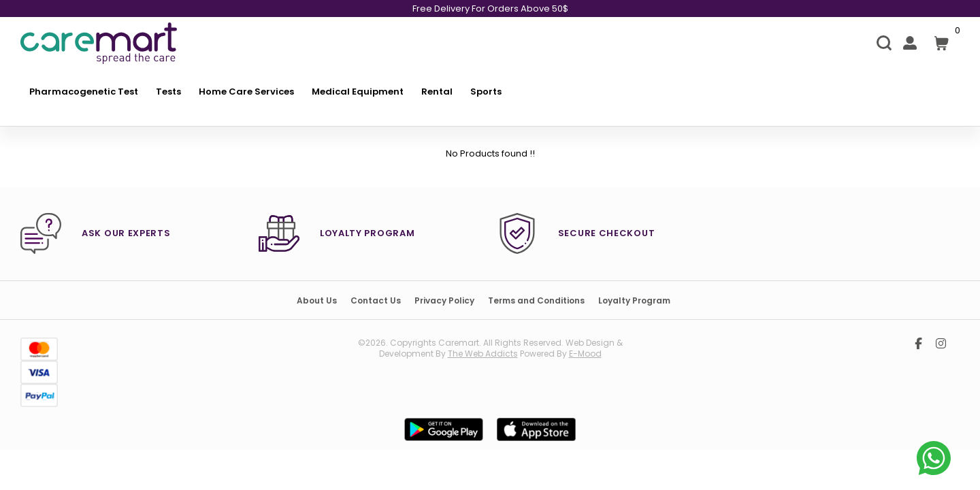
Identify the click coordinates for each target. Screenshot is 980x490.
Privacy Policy (444, 300)
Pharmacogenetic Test (84, 92)
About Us (317, 300)
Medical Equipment (358, 92)
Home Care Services (246, 92)
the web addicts (483, 354)
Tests (168, 92)
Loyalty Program (634, 300)
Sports (486, 92)
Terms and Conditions (536, 300)
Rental (437, 92)
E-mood (585, 354)
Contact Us (376, 300)
